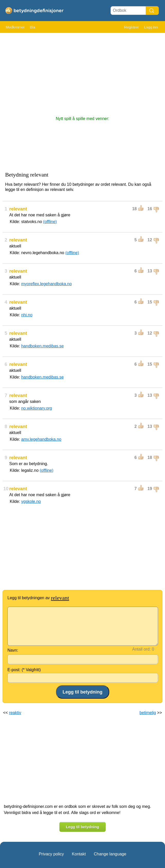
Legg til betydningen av (38, 598)
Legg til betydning (82, 827)
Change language (110, 854)
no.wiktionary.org (36, 408)
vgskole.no (31, 501)
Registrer (131, 27)
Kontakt (79, 854)
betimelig (148, 713)
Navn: (13, 650)
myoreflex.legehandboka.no (46, 284)
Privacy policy (51, 854)
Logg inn (151, 27)
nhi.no (27, 315)
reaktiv (15, 713)
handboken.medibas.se (42, 346)
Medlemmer (15, 27)
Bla (32, 27)
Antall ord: (142, 649)
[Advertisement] (82, 72)
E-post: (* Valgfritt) (24, 670)
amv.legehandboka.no (41, 439)
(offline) (50, 222)
